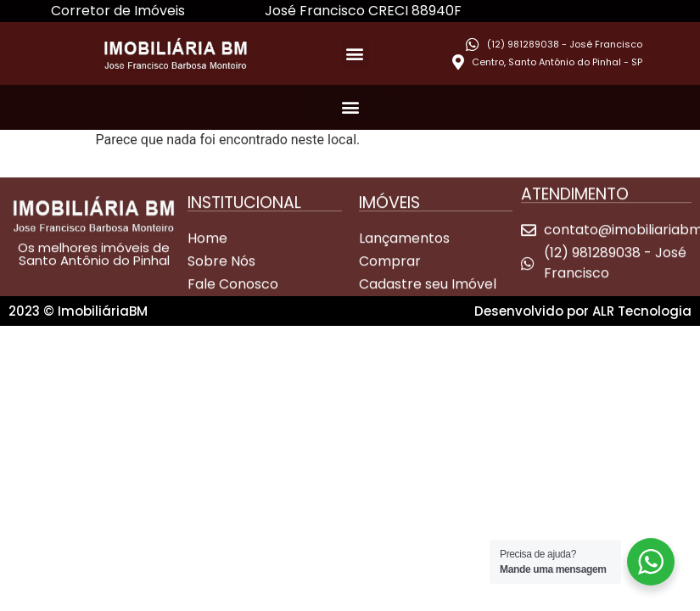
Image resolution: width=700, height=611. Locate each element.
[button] (355, 53)
